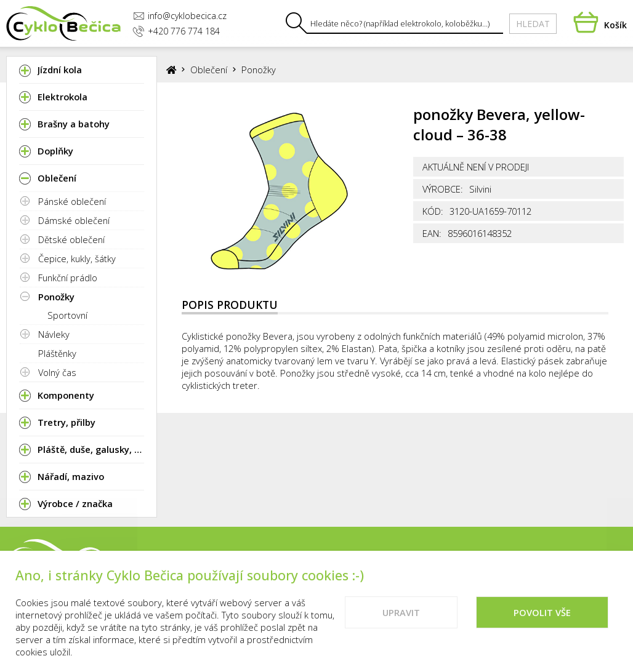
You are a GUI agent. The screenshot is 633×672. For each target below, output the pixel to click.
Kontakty (464, 561)
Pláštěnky (57, 353)
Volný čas (57, 372)
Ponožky (56, 297)
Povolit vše (542, 624)
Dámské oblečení (74, 220)
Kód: (433, 211)
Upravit (401, 624)
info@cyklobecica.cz (180, 16)
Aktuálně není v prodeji (476, 167)
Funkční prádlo (68, 278)
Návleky (54, 334)
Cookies (606, 561)
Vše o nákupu (538, 561)
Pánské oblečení (72, 201)
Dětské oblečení (71, 239)
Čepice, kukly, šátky (77, 258)
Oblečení (209, 70)
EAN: (432, 233)
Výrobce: (443, 189)
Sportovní (67, 315)
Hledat (533, 24)
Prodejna (400, 561)
